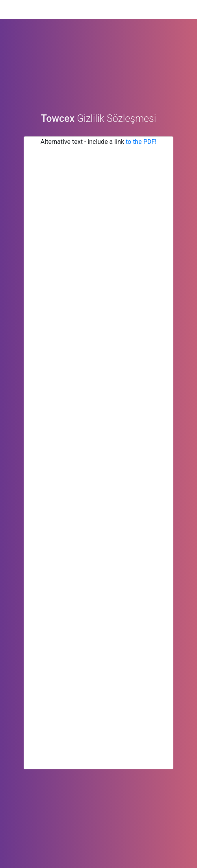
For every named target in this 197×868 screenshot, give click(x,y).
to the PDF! (141, 146)
